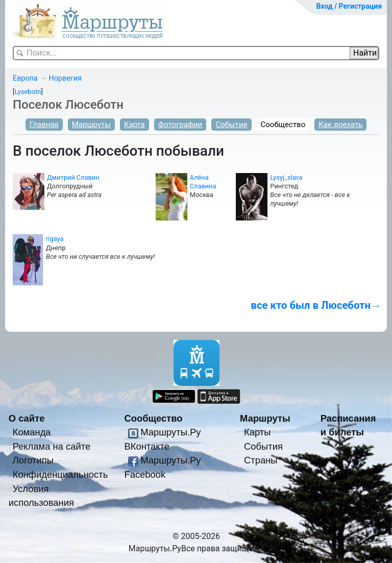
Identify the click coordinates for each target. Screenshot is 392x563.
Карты (257, 432)
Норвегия (65, 78)
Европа (25, 78)
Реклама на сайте (52, 446)
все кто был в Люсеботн (311, 305)
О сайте (27, 418)
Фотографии (180, 125)
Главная (44, 125)
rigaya (55, 239)
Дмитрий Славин (73, 177)
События (231, 125)
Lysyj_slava (286, 177)
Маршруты (91, 125)
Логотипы (33, 460)
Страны (261, 460)
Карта (134, 125)
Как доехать (340, 125)
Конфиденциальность (60, 474)
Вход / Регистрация (349, 6)
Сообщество (283, 125)
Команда (32, 432)
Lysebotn (28, 92)
